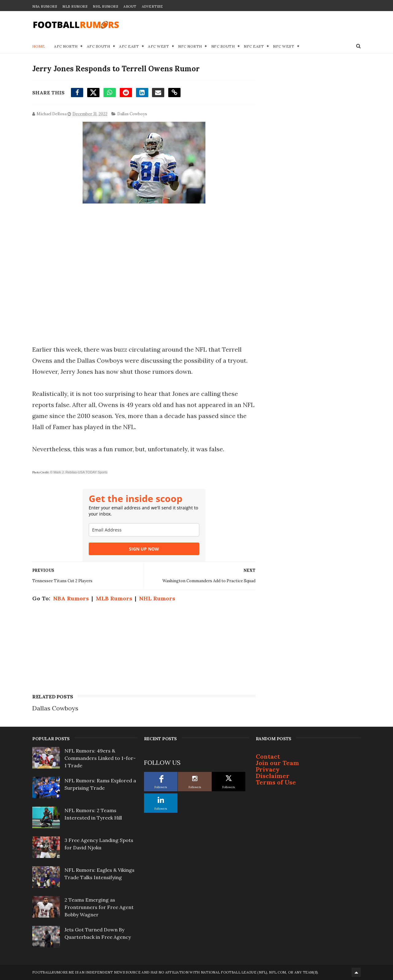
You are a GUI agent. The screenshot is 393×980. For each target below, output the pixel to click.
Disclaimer (273, 776)
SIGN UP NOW (144, 549)
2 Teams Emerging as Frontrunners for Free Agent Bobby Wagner (99, 907)
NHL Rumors (105, 6)
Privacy (268, 769)
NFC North (190, 46)
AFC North (66, 46)
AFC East (129, 46)
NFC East (254, 46)
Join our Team (277, 763)
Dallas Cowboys (132, 114)
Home (39, 46)
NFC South (223, 46)
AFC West (158, 46)
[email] (144, 530)
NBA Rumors (45, 6)
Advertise (152, 6)
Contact (268, 756)
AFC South (99, 46)
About (130, 6)
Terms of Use (276, 782)
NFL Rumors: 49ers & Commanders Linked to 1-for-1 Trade (100, 758)
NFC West (284, 46)
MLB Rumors (75, 6)
